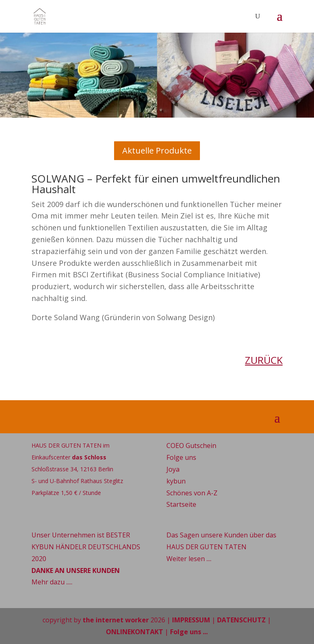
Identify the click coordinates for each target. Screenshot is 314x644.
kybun (176, 481)
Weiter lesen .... (189, 559)
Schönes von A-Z (192, 493)
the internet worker (116, 620)
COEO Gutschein (191, 446)
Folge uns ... (189, 632)
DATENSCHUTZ (241, 620)
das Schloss (89, 457)
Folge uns (181, 457)
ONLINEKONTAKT (135, 632)
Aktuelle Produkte (157, 150)
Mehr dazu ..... (52, 582)
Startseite (181, 504)
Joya (173, 469)
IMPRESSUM (191, 620)
